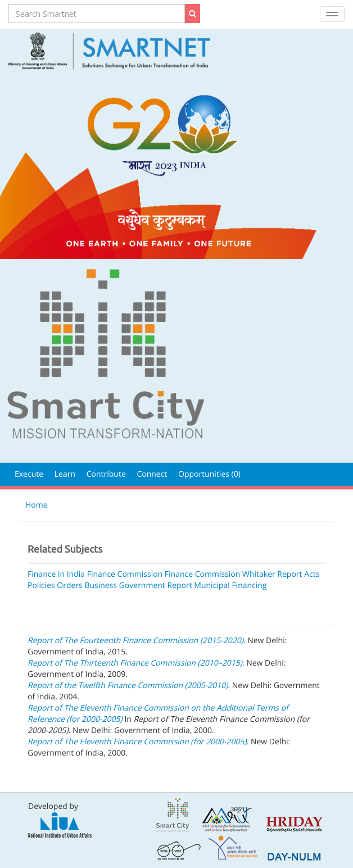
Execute (29, 474)
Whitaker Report (272, 574)
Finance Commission (125, 574)
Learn (65, 474)
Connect (152, 474)
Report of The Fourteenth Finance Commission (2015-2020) (135, 641)
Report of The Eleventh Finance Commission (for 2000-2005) (137, 742)
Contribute (106, 474)
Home (37, 505)
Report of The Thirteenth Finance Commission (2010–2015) (135, 663)
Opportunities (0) (209, 474)
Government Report (156, 586)
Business (101, 586)
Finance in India (56, 574)
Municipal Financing (230, 586)
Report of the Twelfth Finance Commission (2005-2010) (128, 686)
